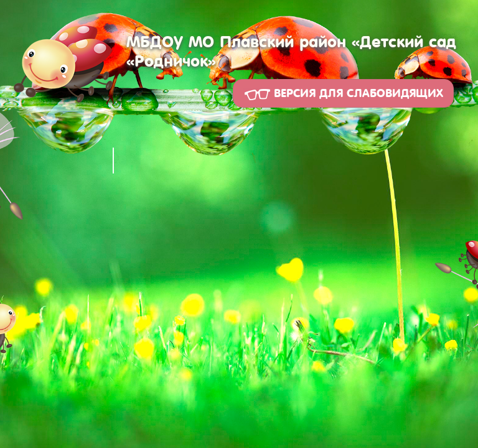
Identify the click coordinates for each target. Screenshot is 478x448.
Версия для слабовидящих (343, 94)
